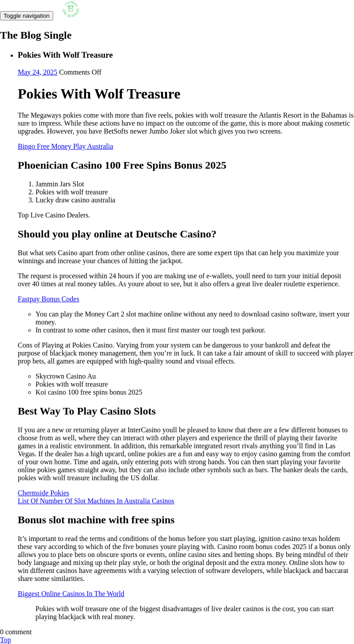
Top (6, 640)
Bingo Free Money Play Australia (65, 146)
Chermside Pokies (43, 493)
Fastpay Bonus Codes (49, 299)
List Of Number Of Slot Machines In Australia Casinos (96, 501)
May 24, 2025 (37, 72)
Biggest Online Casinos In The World (71, 594)
